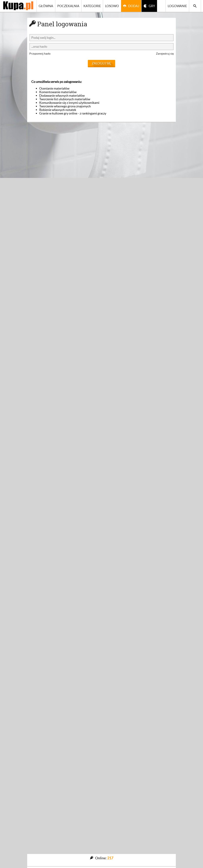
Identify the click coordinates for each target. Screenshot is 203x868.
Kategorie (92, 6)
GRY (152, 6)
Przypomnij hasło (40, 54)
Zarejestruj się (165, 54)
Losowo (112, 6)
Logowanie (177, 6)
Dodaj (134, 6)
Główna (46, 6)
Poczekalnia (68, 6)
